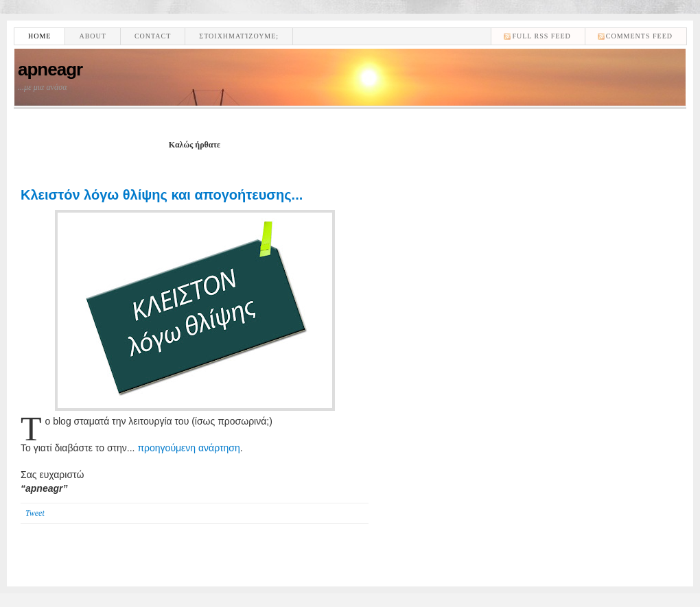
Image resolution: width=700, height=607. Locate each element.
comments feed (639, 36)
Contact (153, 36)
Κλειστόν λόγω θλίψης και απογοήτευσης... (162, 195)
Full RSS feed (541, 36)
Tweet (35, 513)
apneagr (50, 69)
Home (39, 36)
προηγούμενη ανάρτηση (188, 448)
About (92, 36)
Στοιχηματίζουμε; (239, 36)
